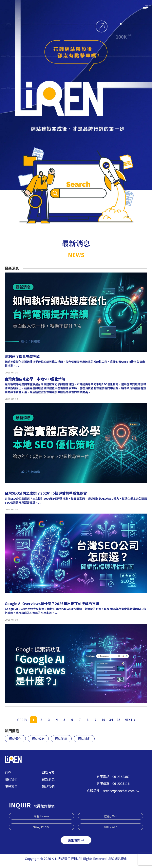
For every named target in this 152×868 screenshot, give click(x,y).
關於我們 (11, 779)
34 (111, 720)
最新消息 (48, 779)
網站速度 (61, 739)
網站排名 (84, 739)
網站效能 (38, 739)
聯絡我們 (48, 786)
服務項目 (11, 786)
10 (103, 720)
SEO (111, 859)
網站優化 (15, 739)
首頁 (8, 772)
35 (119, 720)
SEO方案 (48, 772)
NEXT (130, 720)
